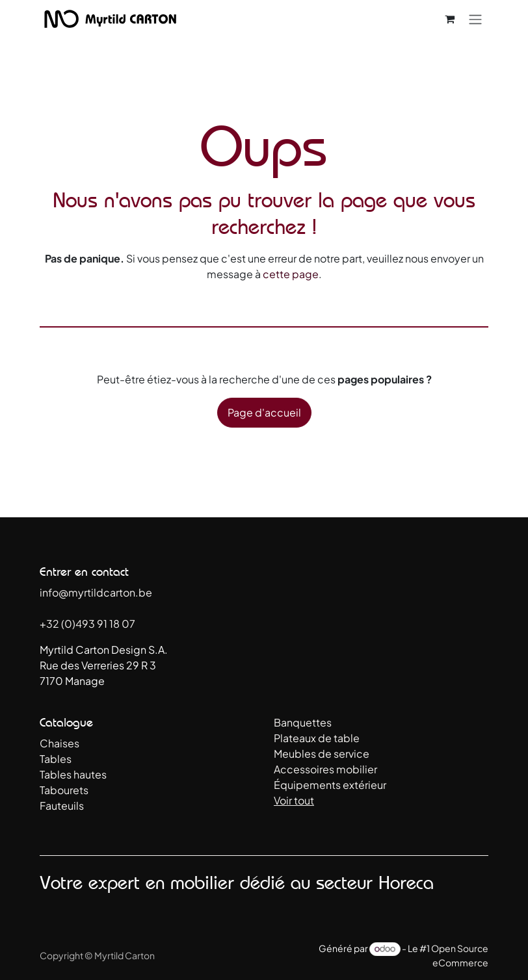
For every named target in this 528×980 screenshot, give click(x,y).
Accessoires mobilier (325, 769)
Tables (56, 759)
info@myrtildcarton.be (96, 592)
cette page (291, 274)
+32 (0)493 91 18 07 (87, 624)
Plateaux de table (317, 738)
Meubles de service (322, 754)
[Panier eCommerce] (449, 19)
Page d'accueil (264, 412)
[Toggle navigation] (475, 19)
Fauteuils (62, 806)
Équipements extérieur (330, 785)
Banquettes (303, 722)
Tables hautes (73, 774)
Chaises (59, 743)
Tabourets (64, 790)
